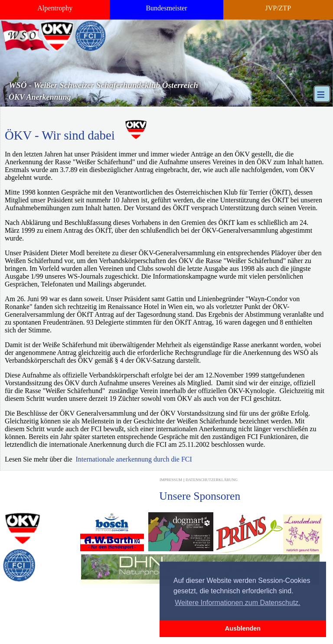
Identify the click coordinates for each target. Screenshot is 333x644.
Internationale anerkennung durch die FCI (134, 459)
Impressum (171, 480)
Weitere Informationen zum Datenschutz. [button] (238, 603)
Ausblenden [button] (243, 628)
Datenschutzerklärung (212, 480)
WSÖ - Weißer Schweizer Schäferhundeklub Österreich (103, 85)
